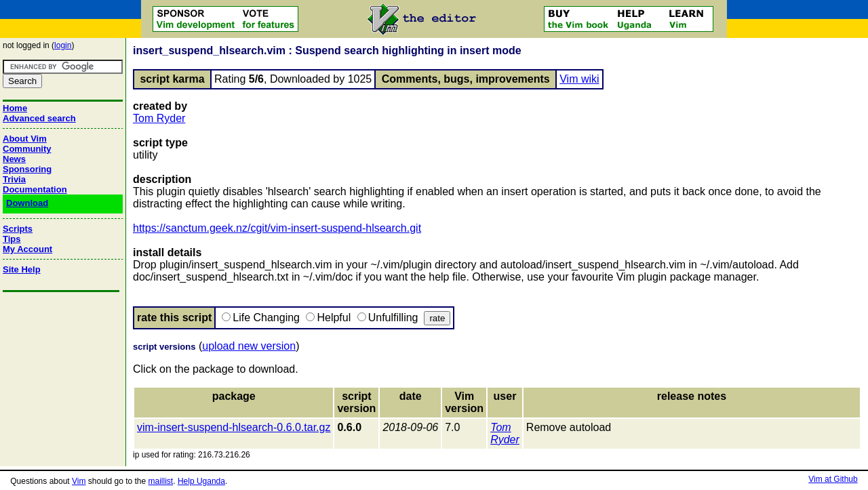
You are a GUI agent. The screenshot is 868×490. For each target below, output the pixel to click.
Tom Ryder (159, 118)
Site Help (22, 269)
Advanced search (39, 118)
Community (27, 149)
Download (27, 203)
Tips (12, 239)
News (14, 159)
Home (15, 108)
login (63, 45)
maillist (161, 481)
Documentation (35, 189)
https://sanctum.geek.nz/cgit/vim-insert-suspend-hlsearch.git (277, 228)
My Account (27, 249)
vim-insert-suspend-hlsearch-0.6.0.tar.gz (234, 427)
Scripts (18, 229)
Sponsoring (27, 169)
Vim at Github (833, 479)
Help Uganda (201, 481)
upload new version (249, 346)
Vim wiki (579, 79)
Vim (79, 481)
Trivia (14, 179)
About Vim (25, 139)
